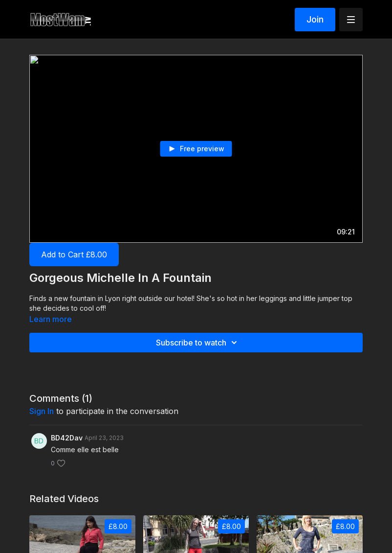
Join (315, 19)
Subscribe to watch (198, 343)
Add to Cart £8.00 (74, 254)
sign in (42, 411)
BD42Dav (67, 438)
